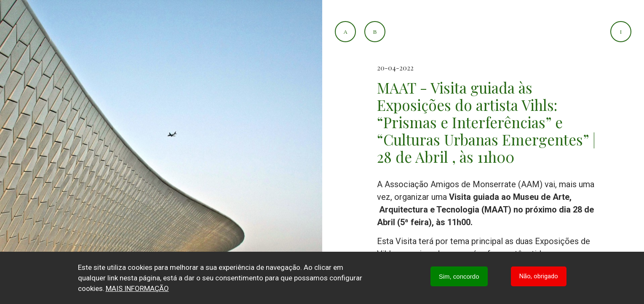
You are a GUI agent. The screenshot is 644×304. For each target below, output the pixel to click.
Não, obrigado (539, 276)
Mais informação (137, 288)
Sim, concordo (459, 276)
